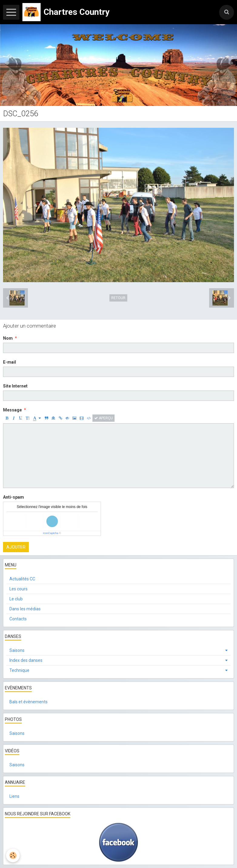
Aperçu (103, 418)
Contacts (18, 619)
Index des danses (26, 660)
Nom (8, 338)
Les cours (18, 589)
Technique (19, 670)
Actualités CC (22, 579)
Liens (14, 796)
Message (12, 410)
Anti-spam (13, 497)
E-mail (10, 362)
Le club (16, 599)
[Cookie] (13, 855)
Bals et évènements (28, 702)
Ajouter (16, 547)
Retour (118, 298)
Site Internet (15, 386)
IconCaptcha (51, 533)
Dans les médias (25, 609)
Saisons (17, 650)
